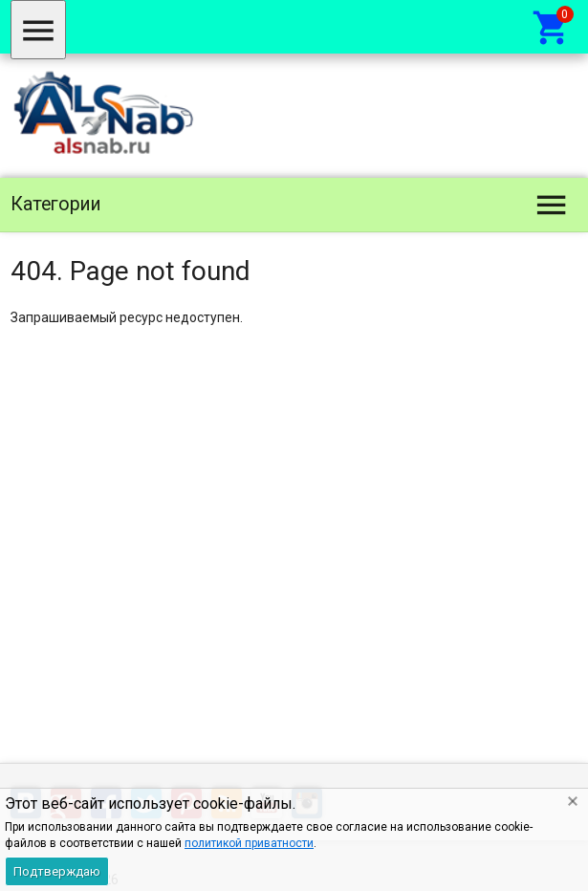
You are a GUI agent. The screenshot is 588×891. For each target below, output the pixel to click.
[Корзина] (552, 27)
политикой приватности (249, 843)
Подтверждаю (57, 871)
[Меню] (38, 30)
